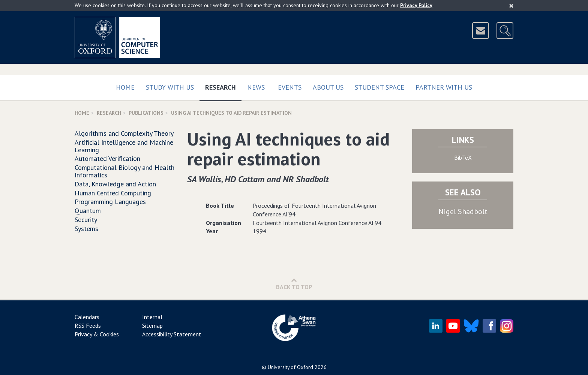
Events (290, 87)
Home (125, 87)
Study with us (170, 87)
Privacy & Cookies (97, 334)
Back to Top (294, 284)
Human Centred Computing (113, 193)
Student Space (379, 87)
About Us (328, 87)
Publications (146, 113)
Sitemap (152, 325)
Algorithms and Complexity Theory (124, 133)
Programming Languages (110, 202)
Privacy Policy (416, 5)
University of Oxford (290, 367)
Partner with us (444, 87)
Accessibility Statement (172, 334)
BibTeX (463, 157)
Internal (152, 317)
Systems (86, 229)
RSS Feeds (88, 325)
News (256, 87)
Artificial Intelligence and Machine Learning (124, 146)
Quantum (88, 211)
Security (86, 220)
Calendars (87, 317)
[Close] (511, 6)
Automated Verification (107, 158)
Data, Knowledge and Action (115, 184)
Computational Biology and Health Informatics (124, 171)
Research (223, 86)
